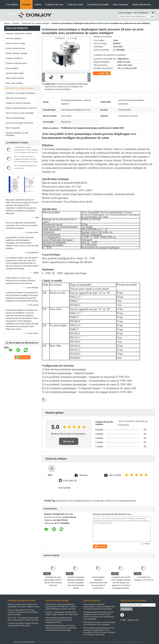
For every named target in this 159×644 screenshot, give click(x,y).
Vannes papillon (12, 68)
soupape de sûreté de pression (18, 103)
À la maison (12, 4)
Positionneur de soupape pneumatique (120, 501)
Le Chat (103, 73)
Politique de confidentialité (24, 642)
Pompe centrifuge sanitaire (17, 53)
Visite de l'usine (75, 4)
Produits (26, 4)
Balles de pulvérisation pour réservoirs (21, 108)
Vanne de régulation (14, 38)
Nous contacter (121, 4)
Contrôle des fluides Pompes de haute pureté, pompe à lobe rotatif (23, 624)
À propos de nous (54, 4)
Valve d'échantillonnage (15, 118)
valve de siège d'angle (15, 73)
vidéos (38, 4)
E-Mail (123, 620)
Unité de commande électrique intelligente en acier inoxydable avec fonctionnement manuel (76, 583)
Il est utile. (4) (70, 481)
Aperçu (7, 23)
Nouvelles (11, 13)
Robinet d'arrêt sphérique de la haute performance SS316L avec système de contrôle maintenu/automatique (61, 628)
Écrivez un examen (69, 443)
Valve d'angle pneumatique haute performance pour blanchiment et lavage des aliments (59, 620)
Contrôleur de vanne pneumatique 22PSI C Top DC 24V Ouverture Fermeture (53, 581)
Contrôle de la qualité (98, 4)
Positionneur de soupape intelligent (36, 23)
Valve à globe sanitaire (15, 78)
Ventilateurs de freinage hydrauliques (21, 93)
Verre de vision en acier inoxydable (20, 113)
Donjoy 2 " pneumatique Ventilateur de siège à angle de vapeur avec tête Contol (62, 613)
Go (152, 16)
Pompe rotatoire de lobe (15, 48)
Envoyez (126, 609)
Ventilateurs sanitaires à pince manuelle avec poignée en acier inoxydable (99, 623)
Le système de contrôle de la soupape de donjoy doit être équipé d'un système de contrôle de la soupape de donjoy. (121, 583)
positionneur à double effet (93, 501)
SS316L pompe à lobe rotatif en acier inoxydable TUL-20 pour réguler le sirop (23, 605)
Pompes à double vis (14, 58)
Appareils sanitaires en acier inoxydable (17, 134)
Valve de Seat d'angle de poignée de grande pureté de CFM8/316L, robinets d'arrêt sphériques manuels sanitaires (61, 607)
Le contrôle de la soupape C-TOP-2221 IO (144, 579)
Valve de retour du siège (15, 43)
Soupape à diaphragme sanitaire (19, 33)
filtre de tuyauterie (13, 128)
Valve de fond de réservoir (16, 98)
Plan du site (133, 620)
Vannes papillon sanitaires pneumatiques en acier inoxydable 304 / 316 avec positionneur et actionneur (99, 607)
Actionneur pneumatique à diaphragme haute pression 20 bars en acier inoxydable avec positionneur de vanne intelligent (66, 87)
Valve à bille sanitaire (14, 83)
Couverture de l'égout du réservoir (19, 123)
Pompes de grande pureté (16, 63)
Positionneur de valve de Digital (69, 501)
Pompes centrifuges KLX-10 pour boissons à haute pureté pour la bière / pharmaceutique (23, 612)
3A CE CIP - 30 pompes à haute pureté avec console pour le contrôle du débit (23, 619)
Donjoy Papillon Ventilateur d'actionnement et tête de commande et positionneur (98, 583)
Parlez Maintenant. (142, 4)
